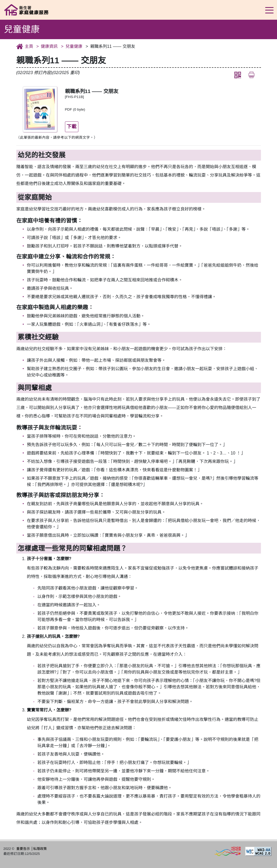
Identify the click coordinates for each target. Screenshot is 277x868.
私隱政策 (40, 849)
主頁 (29, 46)
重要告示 (23, 849)
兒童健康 (74, 46)
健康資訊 (49, 46)
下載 (72, 126)
